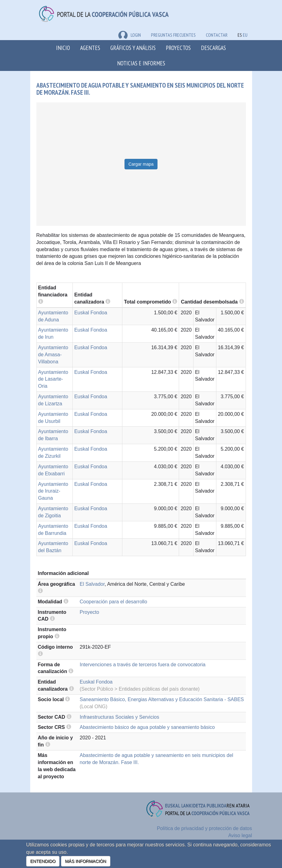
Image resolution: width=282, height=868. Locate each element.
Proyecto (90, 612)
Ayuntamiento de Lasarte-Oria (53, 379)
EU (245, 35)
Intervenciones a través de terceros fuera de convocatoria (143, 665)
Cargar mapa (141, 164)
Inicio (63, 48)
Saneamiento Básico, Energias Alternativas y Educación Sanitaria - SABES (162, 699)
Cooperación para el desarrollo (114, 602)
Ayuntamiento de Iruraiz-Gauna (53, 491)
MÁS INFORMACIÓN (86, 861)
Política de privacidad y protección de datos (204, 828)
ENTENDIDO (43, 861)
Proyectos (178, 48)
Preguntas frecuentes (173, 35)
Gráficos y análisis (133, 48)
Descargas (213, 48)
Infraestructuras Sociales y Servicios (120, 717)
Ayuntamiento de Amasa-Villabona (53, 355)
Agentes (90, 48)
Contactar (217, 35)
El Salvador (92, 584)
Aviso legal (240, 835)
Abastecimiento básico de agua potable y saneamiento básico (147, 727)
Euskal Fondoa (91, 313)
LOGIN (130, 35)
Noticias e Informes (141, 63)
